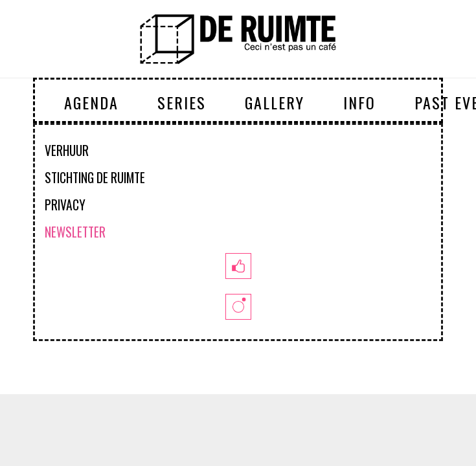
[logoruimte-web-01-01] (238, 39)
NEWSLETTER (75, 232)
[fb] (238, 266)
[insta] (238, 307)
